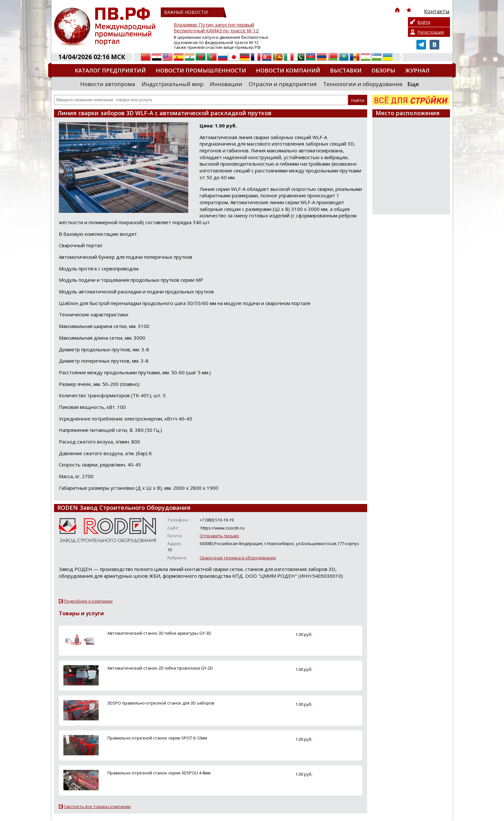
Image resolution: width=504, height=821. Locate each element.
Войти (424, 22)
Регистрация (431, 32)
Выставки (346, 70)
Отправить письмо (219, 536)
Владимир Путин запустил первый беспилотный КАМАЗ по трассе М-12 (216, 28)
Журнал (417, 70)
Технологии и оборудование (363, 84)
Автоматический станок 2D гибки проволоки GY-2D (160, 668)
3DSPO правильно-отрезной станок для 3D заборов (161, 703)
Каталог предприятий (110, 70)
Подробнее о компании (88, 601)
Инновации (226, 84)
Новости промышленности (201, 70)
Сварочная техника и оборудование (238, 558)
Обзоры (383, 70)
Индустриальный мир (173, 84)
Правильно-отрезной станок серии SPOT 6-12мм (157, 738)
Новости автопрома (108, 84)
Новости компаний (288, 70)
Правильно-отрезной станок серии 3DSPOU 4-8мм (159, 773)
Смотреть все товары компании (97, 806)
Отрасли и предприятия (283, 84)
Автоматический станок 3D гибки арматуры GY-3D (159, 633)
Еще (413, 84)
